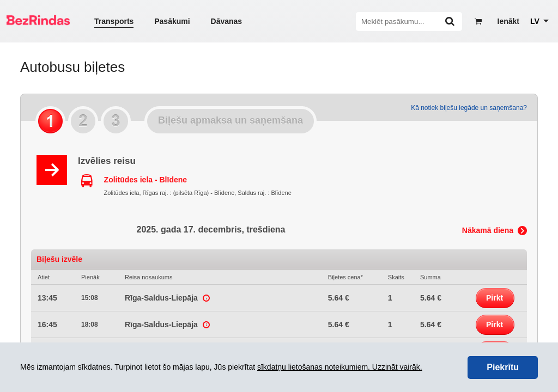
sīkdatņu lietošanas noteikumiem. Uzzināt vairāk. (340, 367)
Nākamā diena (488, 230)
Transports (114, 21)
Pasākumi (172, 21)
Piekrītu (503, 367)
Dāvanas (227, 21)
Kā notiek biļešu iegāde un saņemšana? (469, 108)
